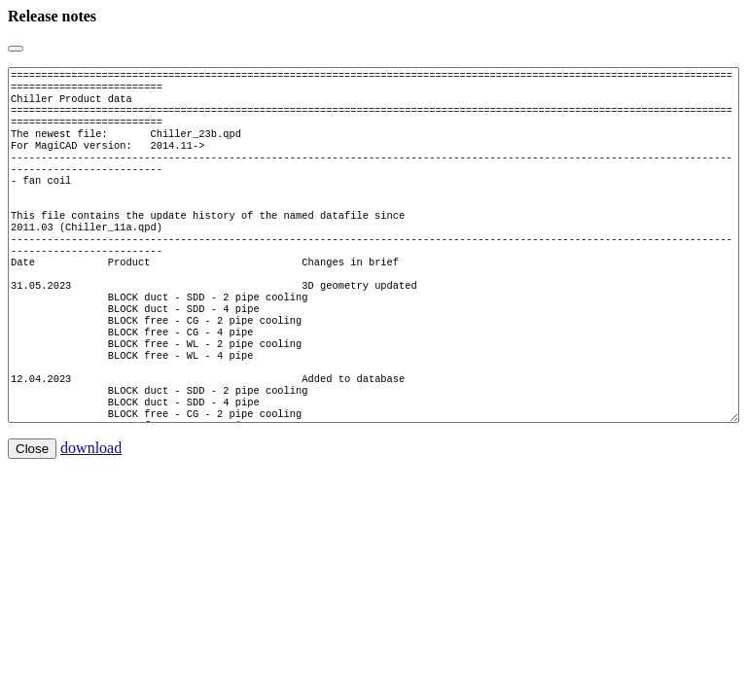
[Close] (16, 49)
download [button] (91, 506)
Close (32, 507)
